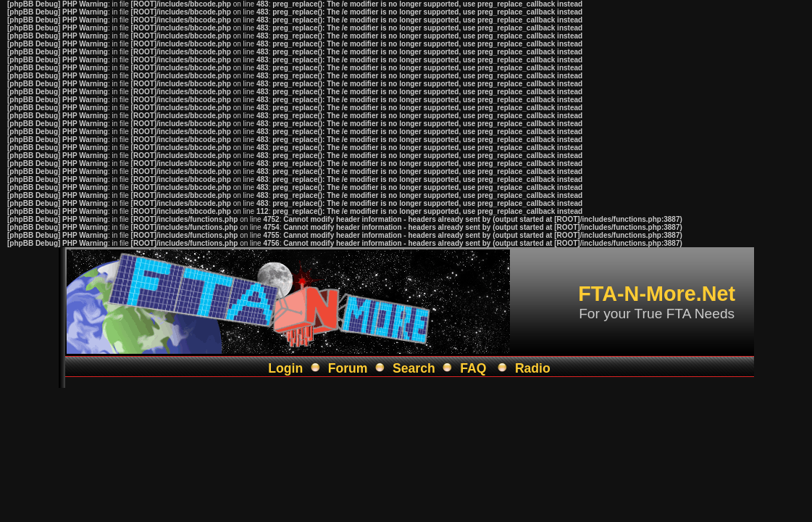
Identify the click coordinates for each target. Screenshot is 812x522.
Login (285, 368)
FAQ (473, 368)
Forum (348, 368)
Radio (533, 368)
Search (414, 368)
